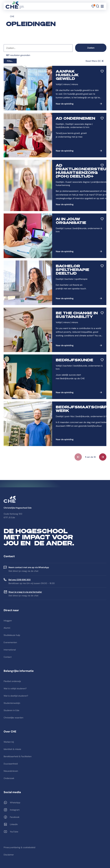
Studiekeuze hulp (12, 635)
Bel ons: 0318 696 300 (20, 580)
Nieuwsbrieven (11, 771)
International (10, 650)
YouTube (14, 832)
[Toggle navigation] (102, 6)
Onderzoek (9, 778)
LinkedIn (14, 824)
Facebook (15, 817)
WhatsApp (15, 803)
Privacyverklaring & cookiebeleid (19, 847)
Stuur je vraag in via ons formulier (25, 592)
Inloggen (8, 621)
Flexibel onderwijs (12, 681)
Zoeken (91, 48)
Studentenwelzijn (12, 703)
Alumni (7, 628)
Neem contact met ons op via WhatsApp (29, 567)
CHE (12, 16)
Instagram (15, 810)
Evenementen (10, 642)
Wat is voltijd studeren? (15, 688)
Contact (8, 657)
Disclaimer (9, 855)
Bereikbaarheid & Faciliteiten (18, 756)
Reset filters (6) (93, 61)
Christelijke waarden (13, 718)
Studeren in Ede (11, 710)
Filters (10, 61)
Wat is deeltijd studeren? (16, 696)
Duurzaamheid (11, 764)
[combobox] (38, 48)
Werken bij (9, 742)
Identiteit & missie (12, 749)
